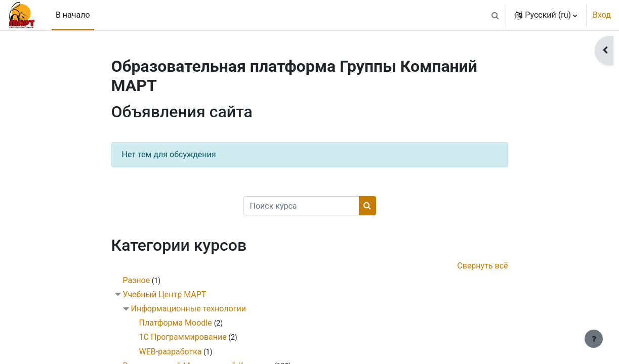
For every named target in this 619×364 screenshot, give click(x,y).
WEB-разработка (171, 352)
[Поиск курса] (301, 206)
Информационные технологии (189, 309)
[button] (495, 15)
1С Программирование (183, 337)
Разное (137, 280)
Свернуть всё (482, 266)
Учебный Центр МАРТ (165, 294)
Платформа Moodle (177, 323)
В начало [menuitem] (73, 15)
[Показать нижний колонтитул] (594, 339)
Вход (602, 15)
